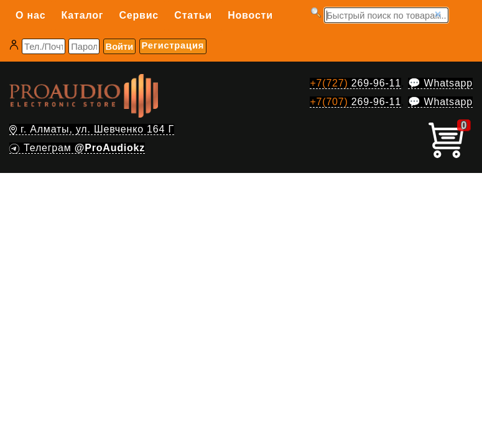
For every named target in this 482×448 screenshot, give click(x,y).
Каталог (83, 15)
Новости (250, 15)
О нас (30, 15)
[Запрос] (386, 15)
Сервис (139, 15)
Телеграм (77, 148)
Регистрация (173, 45)
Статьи (193, 15)
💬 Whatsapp (440, 83)
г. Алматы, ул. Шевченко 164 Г (92, 129)
